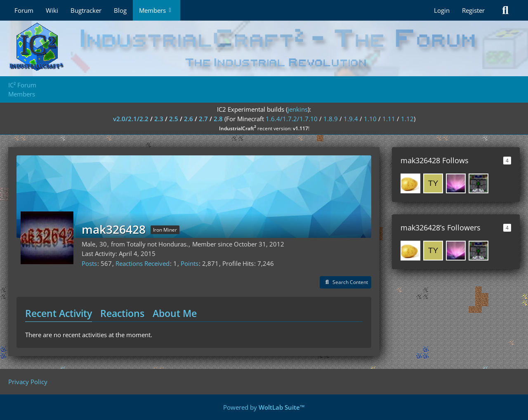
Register (473, 10)
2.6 (189, 119)
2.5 (174, 119)
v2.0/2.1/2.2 (131, 119)
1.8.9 (331, 119)
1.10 (370, 119)
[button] (345, 282)
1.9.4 (351, 119)
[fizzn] (478, 183)
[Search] (505, 10)
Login (442, 10)
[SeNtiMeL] (456, 183)
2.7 (203, 119)
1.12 (407, 119)
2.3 (159, 119)
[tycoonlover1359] (433, 183)
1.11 (389, 119)
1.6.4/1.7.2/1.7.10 (292, 119)
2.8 (218, 119)
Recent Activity (59, 313)
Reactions (122, 313)
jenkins (298, 109)
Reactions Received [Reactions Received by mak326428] (143, 263)
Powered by (264, 407)
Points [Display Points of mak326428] (190, 263)
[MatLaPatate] (410, 183)
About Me (175, 313)
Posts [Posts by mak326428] (89, 263)
